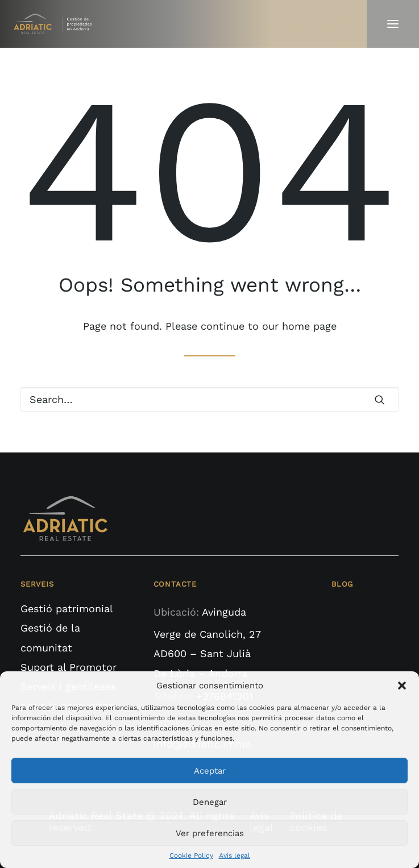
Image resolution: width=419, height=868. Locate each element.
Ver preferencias (210, 833)
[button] (402, 686)
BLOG (342, 584)
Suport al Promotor (69, 667)
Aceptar (210, 771)
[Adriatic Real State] (55, 24)
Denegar (210, 802)
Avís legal (235, 855)
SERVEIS (37, 584)
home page (309, 326)
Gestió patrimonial (67, 609)
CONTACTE (175, 584)
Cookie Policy (191, 855)
